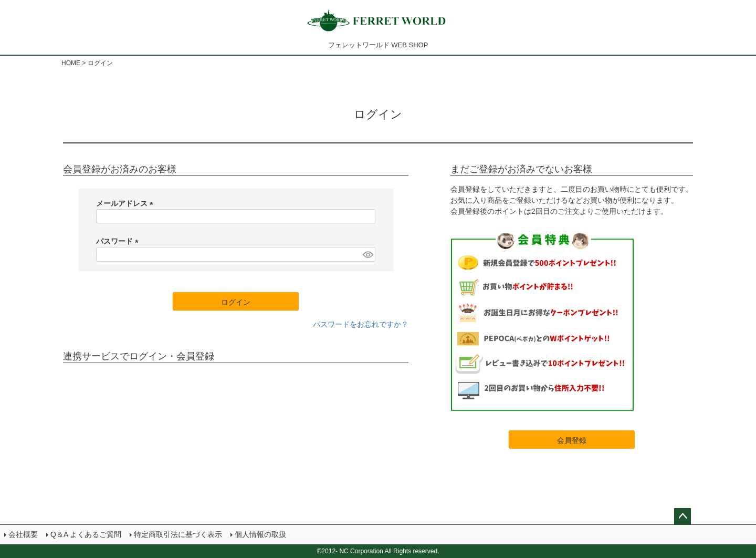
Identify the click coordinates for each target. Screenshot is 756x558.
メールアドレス (127, 203)
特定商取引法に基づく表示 (178, 534)
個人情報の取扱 (260, 534)
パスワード (119, 241)
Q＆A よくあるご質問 (86, 534)
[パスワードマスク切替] (367, 254)
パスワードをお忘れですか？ (361, 324)
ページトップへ (682, 516)
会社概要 (23, 534)
